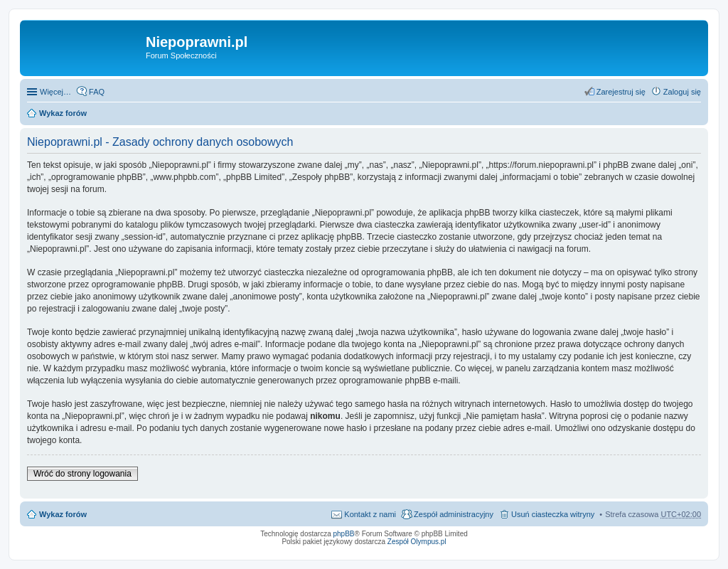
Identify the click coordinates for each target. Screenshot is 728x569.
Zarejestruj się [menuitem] (621, 92)
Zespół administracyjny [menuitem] (454, 514)
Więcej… (55, 92)
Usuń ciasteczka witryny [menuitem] (553, 514)
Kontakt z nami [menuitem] (370, 514)
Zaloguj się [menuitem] (682, 92)
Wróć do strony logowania (82, 474)
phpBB (344, 534)
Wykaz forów (63, 113)
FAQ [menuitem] (97, 92)
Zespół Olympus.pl (417, 542)
